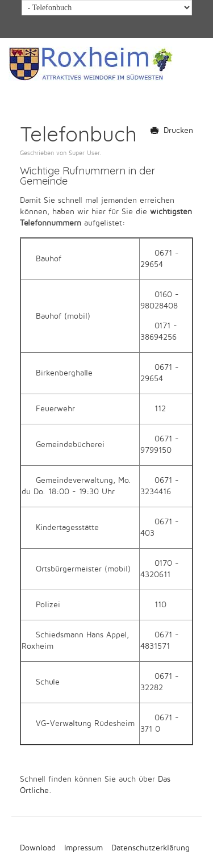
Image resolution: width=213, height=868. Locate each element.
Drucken (172, 130)
